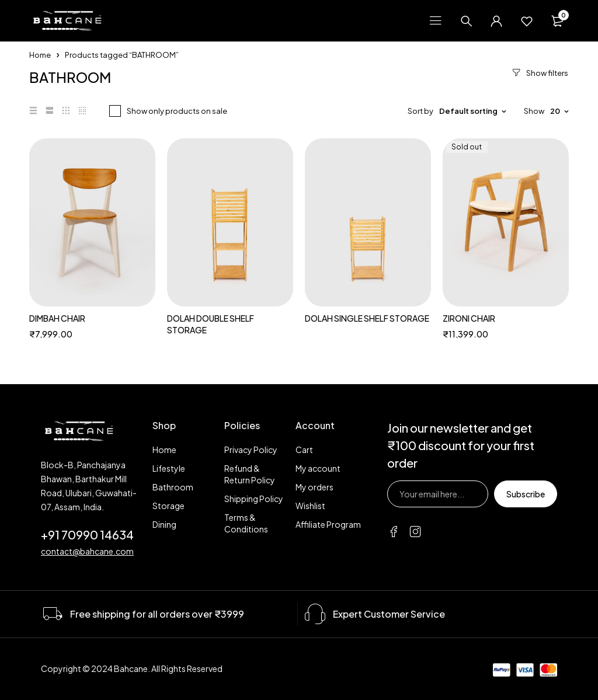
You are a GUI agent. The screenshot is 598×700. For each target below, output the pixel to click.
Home (40, 55)
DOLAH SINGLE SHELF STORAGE (367, 318)
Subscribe (526, 494)
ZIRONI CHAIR (469, 318)
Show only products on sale (177, 111)
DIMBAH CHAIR (57, 318)
